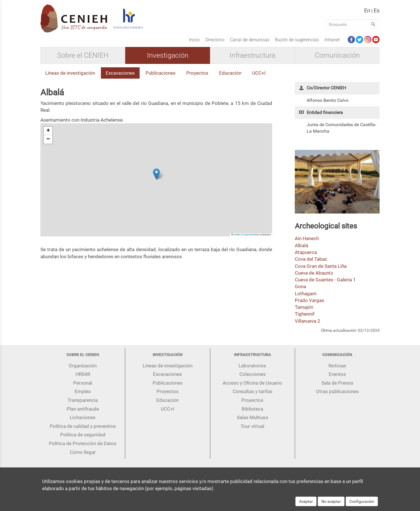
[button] (156, 174)
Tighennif (305, 314)
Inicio (194, 40)
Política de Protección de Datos (83, 443)
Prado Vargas (309, 300)
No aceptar (331, 501)
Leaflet (236, 235)
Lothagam (306, 294)
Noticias (337, 366)
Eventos (337, 374)
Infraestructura (252, 55)
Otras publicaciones (337, 391)
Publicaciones (161, 73)
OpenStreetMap (252, 235)
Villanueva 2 (308, 321)
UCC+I (259, 73)
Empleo (83, 391)
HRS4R (83, 374)
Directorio (215, 40)
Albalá (301, 245)
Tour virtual (252, 426)
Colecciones (253, 374)
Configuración (362, 501)
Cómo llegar (83, 452)
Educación (230, 73)
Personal (83, 383)
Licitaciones (83, 417)
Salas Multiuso (253, 417)
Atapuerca (306, 252)
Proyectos (197, 73)
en (367, 10)
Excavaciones (120, 73)
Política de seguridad (83, 435)
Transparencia (83, 400)
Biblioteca (252, 409)
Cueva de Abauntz (314, 273)
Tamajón (304, 307)
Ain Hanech (307, 238)
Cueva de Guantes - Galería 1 (325, 280)
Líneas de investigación (70, 73)
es (377, 10)
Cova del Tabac (311, 259)
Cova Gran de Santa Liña (321, 266)
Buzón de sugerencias (297, 40)
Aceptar (306, 501)
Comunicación (337, 55)
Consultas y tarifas (253, 391)
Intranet (332, 40)
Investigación (168, 55)
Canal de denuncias (250, 40)
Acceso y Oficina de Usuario (252, 383)
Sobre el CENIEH (83, 55)
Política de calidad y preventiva (83, 426)
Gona (300, 286)
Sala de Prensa (337, 383)
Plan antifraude (83, 409)
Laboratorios (252, 366)
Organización (83, 366)
